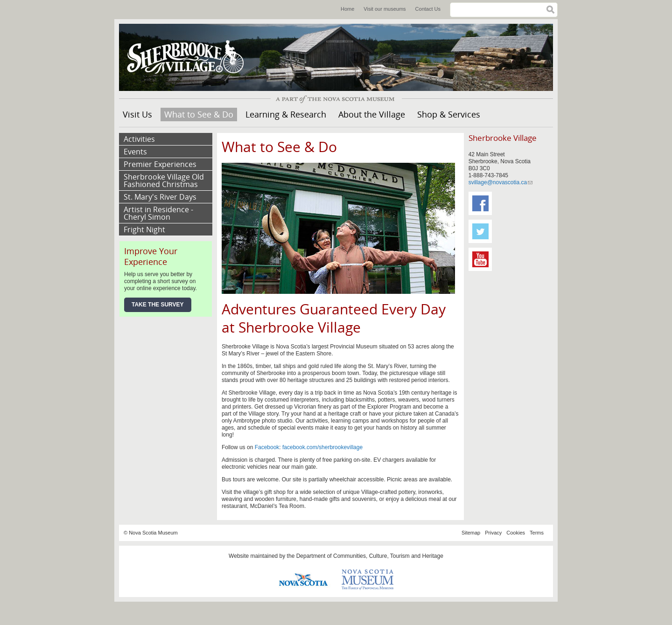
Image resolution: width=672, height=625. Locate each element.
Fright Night (144, 229)
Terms (537, 533)
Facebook (267, 447)
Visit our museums (385, 9)
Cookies (516, 533)
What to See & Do (199, 114)
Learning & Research (286, 114)
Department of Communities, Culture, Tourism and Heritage (370, 556)
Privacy (493, 533)
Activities (139, 139)
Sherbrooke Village (189, 57)
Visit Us (137, 114)
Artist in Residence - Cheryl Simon (158, 213)
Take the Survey (158, 305)
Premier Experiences (160, 164)
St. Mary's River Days (160, 197)
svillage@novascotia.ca (501, 182)
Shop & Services (449, 114)
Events (135, 152)
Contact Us (428, 9)
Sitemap (471, 533)
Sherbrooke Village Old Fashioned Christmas (164, 181)
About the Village (372, 114)
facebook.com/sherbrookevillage (322, 447)
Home (347, 9)
